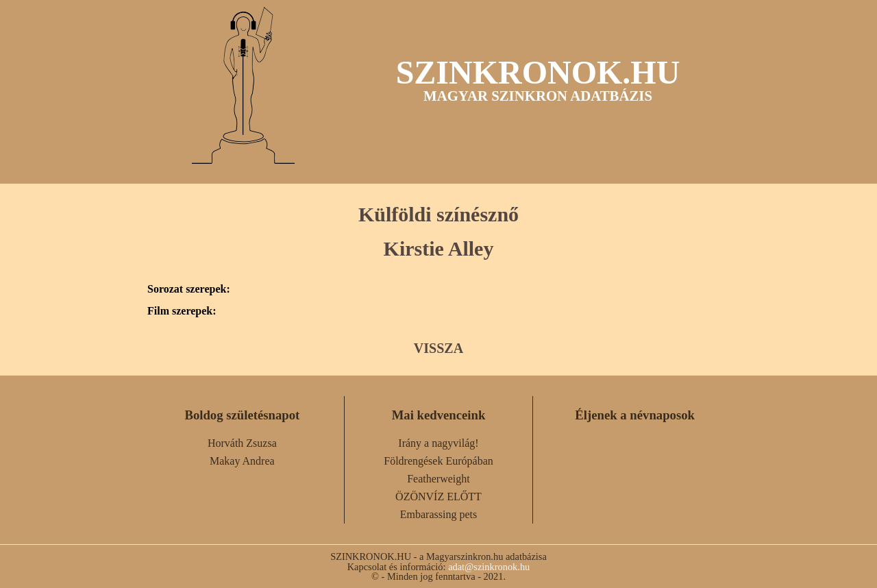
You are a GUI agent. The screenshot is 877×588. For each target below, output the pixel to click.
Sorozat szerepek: (189, 289)
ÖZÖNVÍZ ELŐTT (438, 497)
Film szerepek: (182, 311)
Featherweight (438, 479)
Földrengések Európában (438, 461)
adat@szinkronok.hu (489, 567)
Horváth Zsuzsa (242, 443)
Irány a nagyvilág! (438, 443)
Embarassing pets (438, 514)
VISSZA (438, 348)
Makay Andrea (242, 461)
